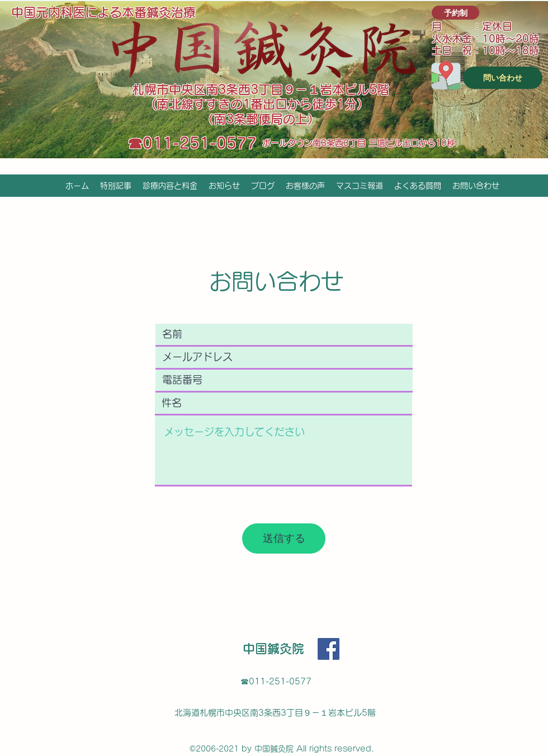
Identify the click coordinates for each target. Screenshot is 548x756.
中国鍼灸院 (273, 649)
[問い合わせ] (503, 78)
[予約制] (455, 13)
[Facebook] (329, 649)
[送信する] (284, 538)
